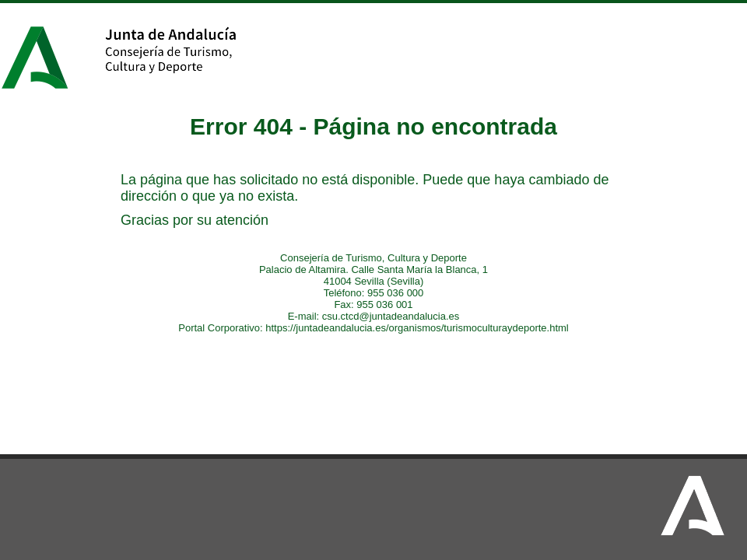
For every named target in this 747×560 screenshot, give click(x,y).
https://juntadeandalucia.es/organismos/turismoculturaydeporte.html (417, 328)
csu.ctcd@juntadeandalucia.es (391, 316)
